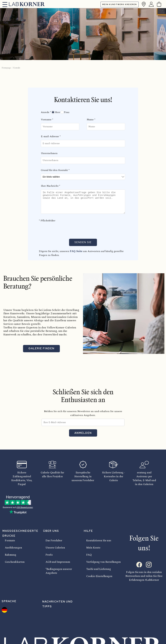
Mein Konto (93, 548)
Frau (67, 112)
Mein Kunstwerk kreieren (120, 4)
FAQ (89, 555)
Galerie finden (41, 348)
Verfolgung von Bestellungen (104, 562)
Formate (10, 541)
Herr (57, 112)
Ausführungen (13, 548)
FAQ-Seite (76, 251)
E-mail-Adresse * (51, 136)
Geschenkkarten (15, 562)
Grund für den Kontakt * (55, 170)
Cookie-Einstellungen (99, 576)
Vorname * (47, 120)
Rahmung (11, 555)
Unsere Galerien (55, 548)
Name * (91, 120)
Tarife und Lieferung (99, 569)
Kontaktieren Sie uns (99, 541)
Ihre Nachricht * (50, 186)
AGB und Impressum (58, 562)
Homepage (6, 68)
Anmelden (83, 433)
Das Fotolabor (54, 541)
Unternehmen (49, 153)
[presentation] (65, 230)
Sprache (9, 601)
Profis (49, 555)
